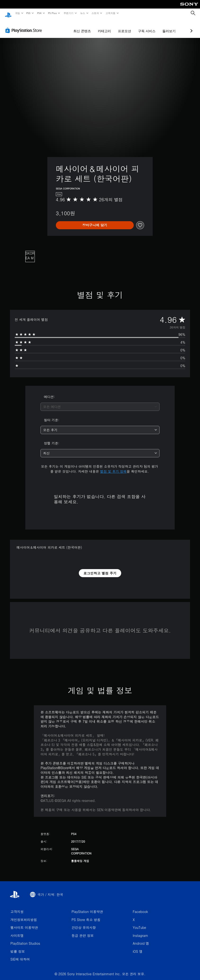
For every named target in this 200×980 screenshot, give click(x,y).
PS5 (29, 13)
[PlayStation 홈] (8, 13)
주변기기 (68, 13)
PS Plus (52, 13)
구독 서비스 (122, 27)
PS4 (39, 13)
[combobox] (100, 402)
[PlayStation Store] (25, 26)
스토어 (95, 13)
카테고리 (79, 27)
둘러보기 (144, 27)
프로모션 (99, 27)
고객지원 (111, 13)
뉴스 (83, 13)
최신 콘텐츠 (57, 27)
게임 (17, 13)
